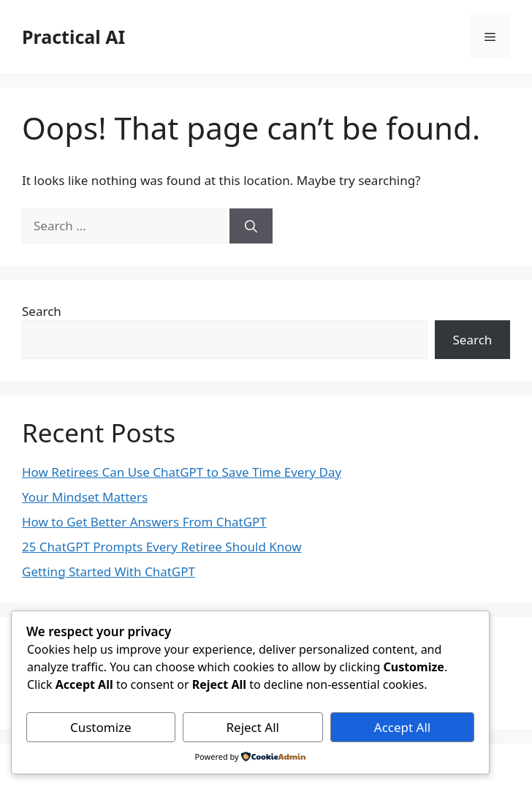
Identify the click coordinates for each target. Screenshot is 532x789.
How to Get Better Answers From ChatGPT (144, 522)
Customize (101, 727)
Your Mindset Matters (85, 497)
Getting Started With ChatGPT (109, 571)
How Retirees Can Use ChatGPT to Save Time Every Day (182, 472)
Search (42, 311)
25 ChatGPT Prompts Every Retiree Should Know (162, 547)
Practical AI (73, 37)
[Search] (251, 226)
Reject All (252, 727)
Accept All (402, 727)
